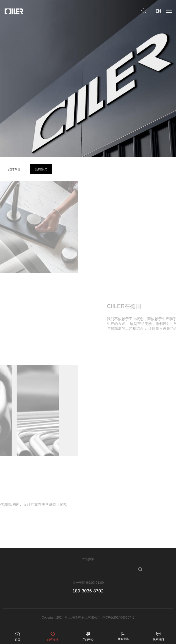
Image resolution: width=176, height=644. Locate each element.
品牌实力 (41, 169)
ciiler (14, 11)
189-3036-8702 (88, 591)
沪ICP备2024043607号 (118, 617)
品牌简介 (14, 169)
